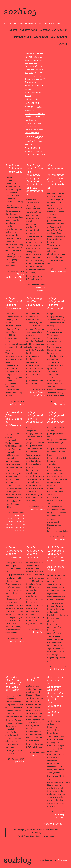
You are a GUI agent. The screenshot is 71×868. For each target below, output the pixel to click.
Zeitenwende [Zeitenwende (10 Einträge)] (41, 154)
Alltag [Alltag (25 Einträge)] (28, 57)
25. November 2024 (36, 629)
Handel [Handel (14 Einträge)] (43, 79)
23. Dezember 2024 (36, 506)
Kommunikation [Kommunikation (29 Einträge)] (34, 86)
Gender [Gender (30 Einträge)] (38, 73)
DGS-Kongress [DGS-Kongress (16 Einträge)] (31, 63)
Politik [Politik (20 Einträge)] (29, 117)
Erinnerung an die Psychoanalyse (35, 303)
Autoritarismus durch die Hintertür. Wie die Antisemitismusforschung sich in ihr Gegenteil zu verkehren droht (56, 696)
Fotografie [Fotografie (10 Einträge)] (29, 73)
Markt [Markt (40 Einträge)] (35, 103)
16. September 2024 (57, 812)
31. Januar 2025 (16, 512)
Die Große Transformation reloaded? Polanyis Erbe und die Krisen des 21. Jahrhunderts (35, 180)
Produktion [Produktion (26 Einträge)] (31, 120)
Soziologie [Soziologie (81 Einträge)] (34, 137)
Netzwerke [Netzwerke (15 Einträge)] (29, 110)
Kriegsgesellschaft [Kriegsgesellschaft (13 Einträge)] (33, 92)
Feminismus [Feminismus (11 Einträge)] (39, 69)
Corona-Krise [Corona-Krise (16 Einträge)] (36, 60)
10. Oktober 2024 (16, 759)
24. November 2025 (36, 284)
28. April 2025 (17, 401)
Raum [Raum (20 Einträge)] (27, 127)
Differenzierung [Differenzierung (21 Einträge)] (34, 66)
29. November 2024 (15, 638)
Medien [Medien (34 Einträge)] (29, 107)
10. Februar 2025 (58, 401)
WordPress (62, 860)
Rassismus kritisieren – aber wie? (14, 168)
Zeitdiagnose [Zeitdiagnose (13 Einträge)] (30, 154)
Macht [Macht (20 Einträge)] (28, 103)
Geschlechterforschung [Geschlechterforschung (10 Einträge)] (33, 76)
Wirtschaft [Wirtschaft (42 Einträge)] (33, 148)
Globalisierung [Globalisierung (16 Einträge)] (32, 79)
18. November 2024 (57, 666)
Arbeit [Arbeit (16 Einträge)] (36, 57)
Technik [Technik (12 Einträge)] (28, 141)
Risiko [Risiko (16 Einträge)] (33, 127)
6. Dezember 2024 (58, 537)
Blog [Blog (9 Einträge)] (42, 57)
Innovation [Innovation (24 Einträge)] (31, 82)
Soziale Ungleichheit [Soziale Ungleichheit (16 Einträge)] (35, 130)
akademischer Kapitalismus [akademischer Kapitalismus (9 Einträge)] (35, 54)
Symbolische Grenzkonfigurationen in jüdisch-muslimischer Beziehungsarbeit (56, 559)
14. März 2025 (38, 389)
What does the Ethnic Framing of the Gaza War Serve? (13, 683)
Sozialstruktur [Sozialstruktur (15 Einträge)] (32, 133)
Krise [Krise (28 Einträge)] (28, 95)
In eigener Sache (34, 679)
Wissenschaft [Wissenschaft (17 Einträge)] (38, 151)
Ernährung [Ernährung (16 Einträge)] (29, 69)
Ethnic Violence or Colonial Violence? (35, 552)
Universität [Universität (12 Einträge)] (37, 141)
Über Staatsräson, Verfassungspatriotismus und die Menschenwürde (56, 176)
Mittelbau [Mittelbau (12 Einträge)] (39, 107)
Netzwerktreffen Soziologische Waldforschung (14, 420)
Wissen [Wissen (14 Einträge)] (27, 151)
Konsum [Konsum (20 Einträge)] (28, 89)
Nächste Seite (55, 824)
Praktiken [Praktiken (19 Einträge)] (39, 117)
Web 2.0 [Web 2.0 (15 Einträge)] (28, 144)
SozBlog (20, 11)
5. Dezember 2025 (16, 271)
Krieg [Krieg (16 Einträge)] (35, 89)
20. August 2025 (58, 269)
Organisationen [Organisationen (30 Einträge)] (35, 113)
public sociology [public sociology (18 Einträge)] (34, 123)
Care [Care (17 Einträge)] (27, 60)
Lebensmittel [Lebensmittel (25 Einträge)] (32, 99)
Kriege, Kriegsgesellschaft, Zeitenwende (14, 303)
